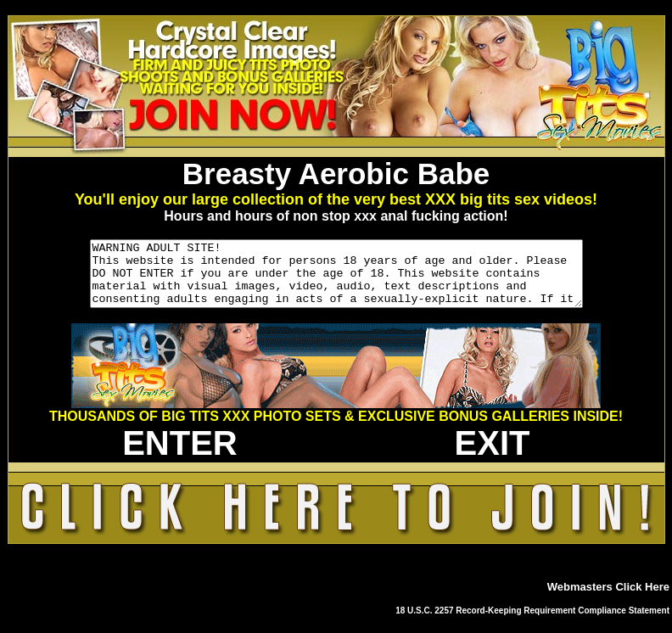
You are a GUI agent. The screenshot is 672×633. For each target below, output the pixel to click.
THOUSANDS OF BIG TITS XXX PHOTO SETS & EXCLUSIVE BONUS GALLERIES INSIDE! (336, 429)
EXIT (493, 456)
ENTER (180, 456)
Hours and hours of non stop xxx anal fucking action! (336, 216)
